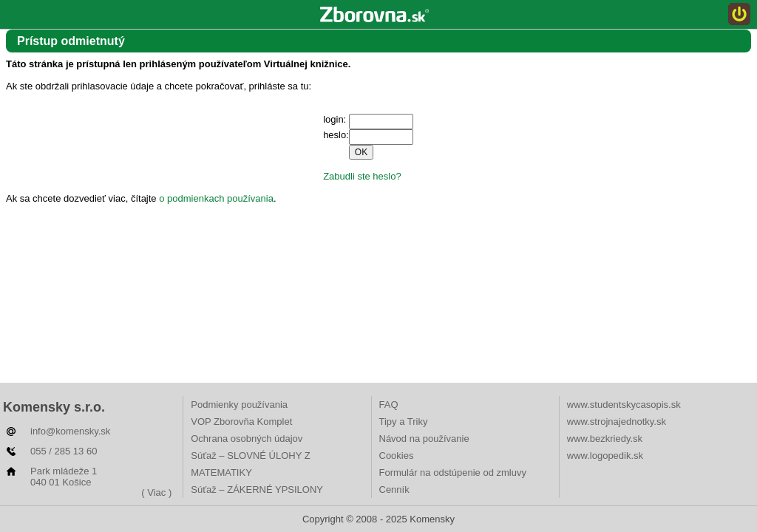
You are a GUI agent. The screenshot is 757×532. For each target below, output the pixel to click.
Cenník (394, 490)
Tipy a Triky (404, 422)
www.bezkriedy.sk (605, 439)
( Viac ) (156, 492)
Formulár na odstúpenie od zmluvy (453, 473)
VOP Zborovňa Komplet (241, 422)
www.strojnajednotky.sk (617, 422)
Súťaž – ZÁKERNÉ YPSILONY (257, 490)
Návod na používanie (424, 439)
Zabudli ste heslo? (362, 176)
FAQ (389, 405)
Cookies (397, 456)
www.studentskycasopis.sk (624, 405)
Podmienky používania (239, 405)
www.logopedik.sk (605, 456)
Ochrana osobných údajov (247, 439)
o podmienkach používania (216, 198)
